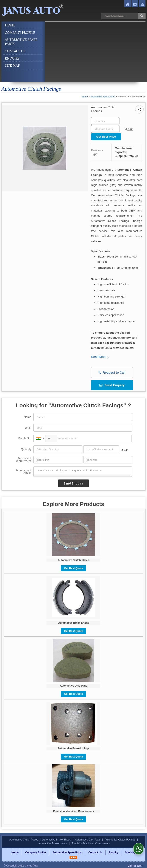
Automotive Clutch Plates (73, 560)
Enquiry (12, 58)
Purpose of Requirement (23, 460)
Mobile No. (25, 438)
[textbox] (105, 129)
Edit (129, 129)
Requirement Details (23, 472)
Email (28, 428)
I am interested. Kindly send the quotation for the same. (83, 472)
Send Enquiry (112, 385)
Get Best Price (106, 137)
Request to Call (112, 373)
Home (10, 25)
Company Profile (20, 33)
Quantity (26, 449)
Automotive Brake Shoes (73, 623)
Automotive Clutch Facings (120, 840)
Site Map (12, 65)
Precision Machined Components (73, 811)
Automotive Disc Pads (73, 686)
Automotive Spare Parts (21, 42)
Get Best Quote (73, 568)
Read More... (100, 357)
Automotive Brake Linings (73, 748)
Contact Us (15, 51)
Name (28, 417)
